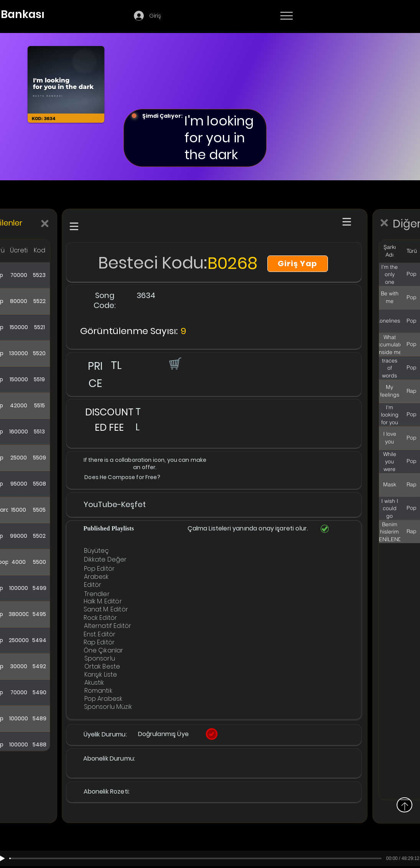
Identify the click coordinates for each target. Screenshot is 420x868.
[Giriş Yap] (298, 264)
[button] (175, 363)
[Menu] (286, 16)
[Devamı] (331, 16)
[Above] (404, 805)
